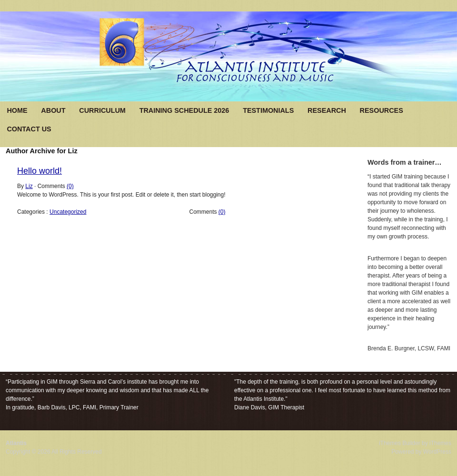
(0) (70, 186)
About (53, 110)
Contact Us (29, 129)
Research (327, 110)
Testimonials (268, 110)
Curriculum (102, 110)
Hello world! (40, 171)
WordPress (437, 452)
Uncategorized (68, 212)
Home (17, 110)
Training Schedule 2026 (184, 110)
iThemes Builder (400, 443)
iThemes (440, 443)
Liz (29, 186)
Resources (382, 110)
